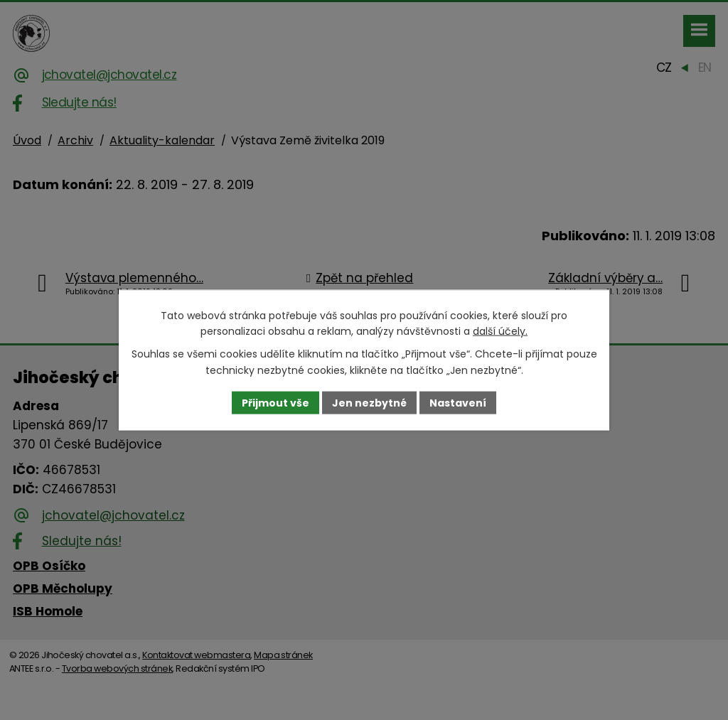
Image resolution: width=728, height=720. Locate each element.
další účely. (500, 331)
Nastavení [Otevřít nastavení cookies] (458, 402)
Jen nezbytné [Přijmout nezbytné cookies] (369, 402)
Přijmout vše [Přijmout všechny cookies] (275, 402)
